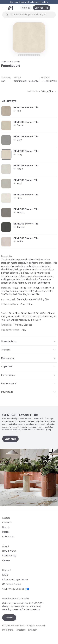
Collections (8, 537)
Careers (6, 560)
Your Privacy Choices (16, 589)
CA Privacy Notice (11, 584)
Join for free (42, 8)
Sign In (26, 8)
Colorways (9, 101)
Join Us (9, 618)
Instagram (7, 630)
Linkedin (33, 630)
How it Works (9, 551)
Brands (6, 527)
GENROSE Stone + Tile (10, 61)
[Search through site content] (31, 15)
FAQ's (5, 575)
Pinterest (20, 630)
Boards (6, 532)
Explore (44, 2)
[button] (4, 8)
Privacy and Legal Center (15, 580)
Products (7, 523)
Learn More (10, 439)
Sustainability (9, 556)
